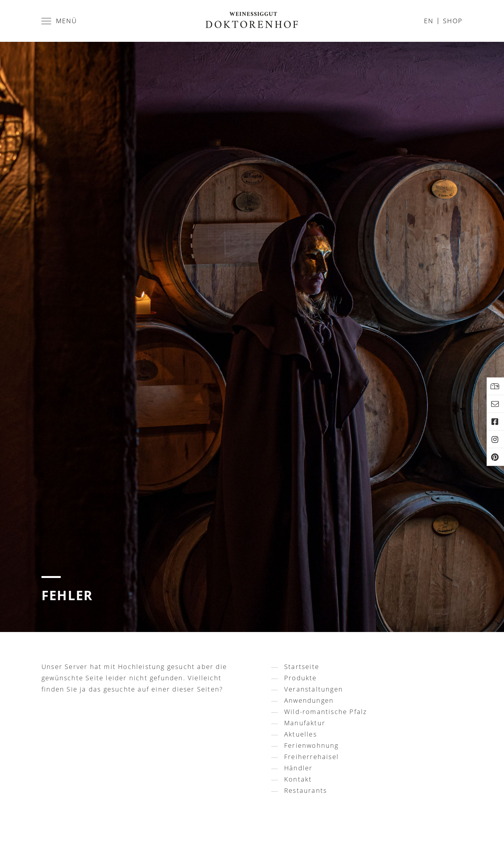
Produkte (301, 678)
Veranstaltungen (314, 689)
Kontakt (298, 779)
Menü (59, 21)
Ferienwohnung (311, 745)
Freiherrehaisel (311, 757)
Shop (453, 21)
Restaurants (306, 790)
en (429, 21)
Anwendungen (309, 700)
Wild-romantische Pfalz (325, 712)
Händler (298, 768)
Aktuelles (301, 734)
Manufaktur (305, 723)
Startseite (302, 667)
